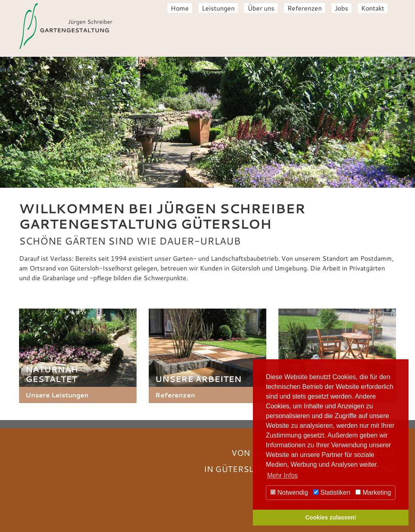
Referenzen (305, 8)
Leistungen (218, 8)
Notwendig (289, 492)
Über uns (261, 8)
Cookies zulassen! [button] (331, 517)
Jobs (341, 8)
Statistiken (332, 492)
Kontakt (373, 8)
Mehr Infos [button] (282, 475)
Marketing (373, 492)
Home (180, 8)
